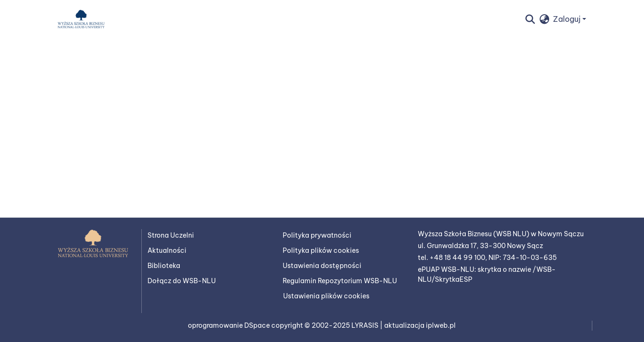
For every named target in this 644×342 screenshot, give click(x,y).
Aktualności (167, 250)
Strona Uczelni (171, 235)
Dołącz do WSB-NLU (182, 281)
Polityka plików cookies (321, 250)
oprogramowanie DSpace (230, 325)
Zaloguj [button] (568, 19)
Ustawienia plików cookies (326, 296)
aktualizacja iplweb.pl (420, 325)
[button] (81, 19)
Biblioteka (164, 266)
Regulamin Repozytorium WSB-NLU (340, 281)
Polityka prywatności (317, 235)
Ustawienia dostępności (322, 266)
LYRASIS (366, 325)
